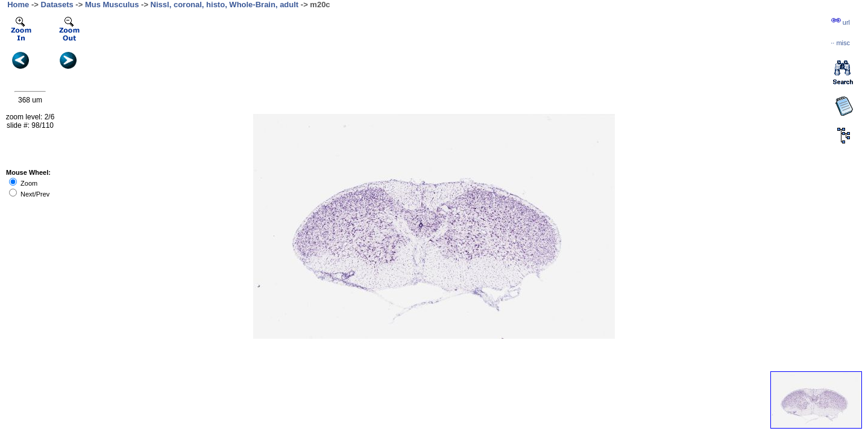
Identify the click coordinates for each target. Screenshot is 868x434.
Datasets (57, 5)
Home (18, 5)
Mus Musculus (112, 5)
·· (840, 43)
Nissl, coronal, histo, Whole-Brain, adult (225, 5)
